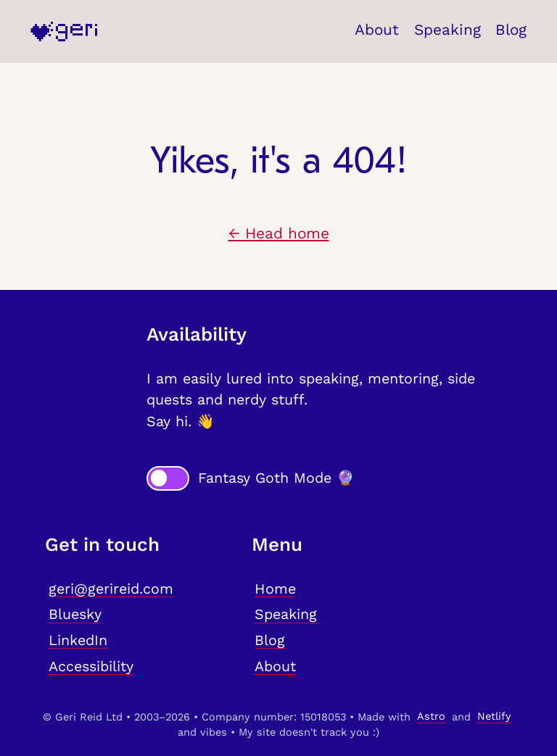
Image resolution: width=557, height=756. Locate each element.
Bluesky (75, 615)
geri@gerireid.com (111, 589)
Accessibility (91, 666)
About (377, 30)
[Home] (64, 32)
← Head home (279, 233)
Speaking (447, 30)
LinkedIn (78, 640)
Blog (511, 30)
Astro (431, 717)
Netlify (494, 717)
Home (275, 589)
